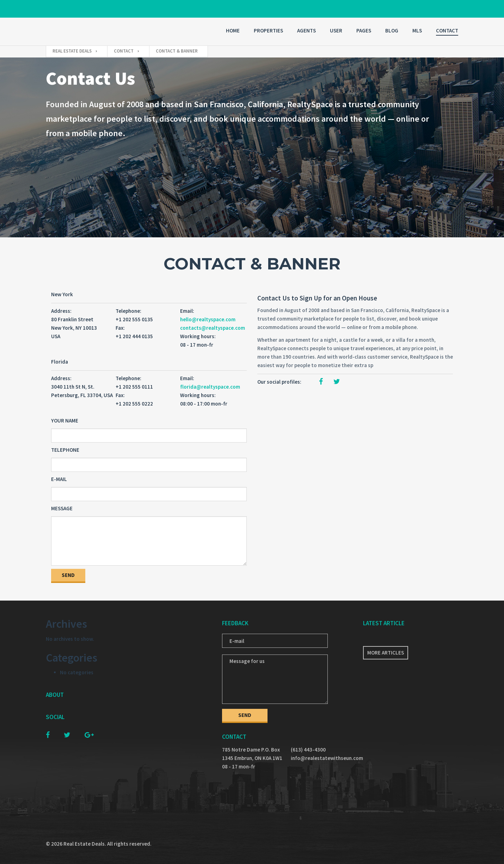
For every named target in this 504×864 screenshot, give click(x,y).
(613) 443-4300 (308, 750)
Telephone (65, 450)
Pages (364, 31)
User (336, 31)
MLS (417, 31)
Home (233, 31)
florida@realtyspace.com (210, 387)
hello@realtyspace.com (208, 319)
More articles (386, 653)
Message (62, 508)
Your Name (65, 421)
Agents (306, 31)
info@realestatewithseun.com (322, 758)
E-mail (59, 479)
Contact (447, 31)
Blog (392, 31)
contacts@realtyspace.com (213, 328)
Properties (268, 31)
